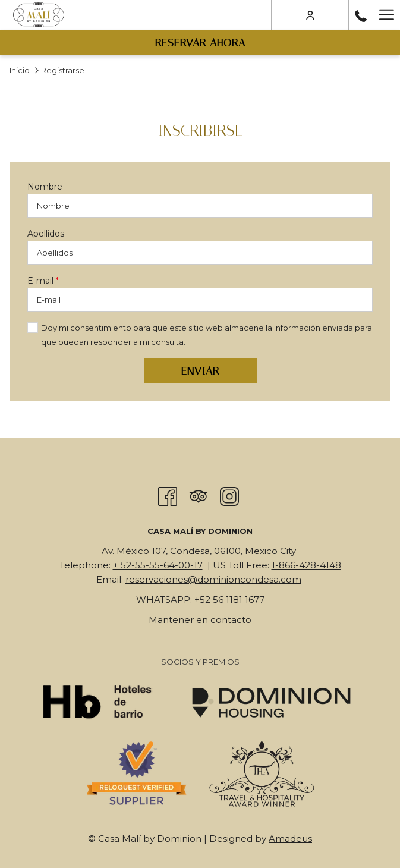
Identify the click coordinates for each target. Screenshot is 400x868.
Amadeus (290, 839)
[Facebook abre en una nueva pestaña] (168, 495)
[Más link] (386, 15)
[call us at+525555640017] (361, 15)
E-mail (43, 281)
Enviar (200, 371)
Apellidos (46, 234)
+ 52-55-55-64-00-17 (158, 565)
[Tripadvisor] (199, 495)
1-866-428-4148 (306, 565)
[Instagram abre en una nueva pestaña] (229, 495)
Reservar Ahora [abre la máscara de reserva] (200, 43)
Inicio (20, 70)
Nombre (45, 187)
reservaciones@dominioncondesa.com (213, 579)
